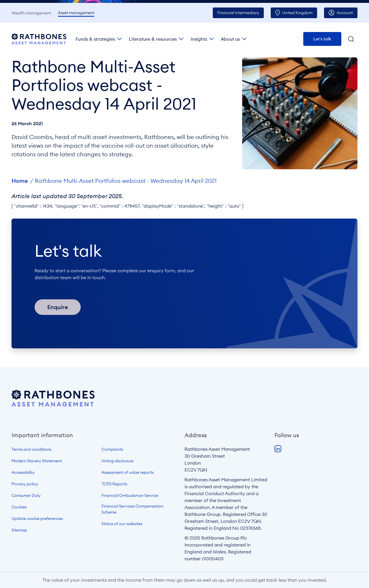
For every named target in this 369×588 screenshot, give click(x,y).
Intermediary (238, 13)
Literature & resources (153, 39)
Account (345, 13)
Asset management (76, 13)
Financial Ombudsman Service (130, 495)
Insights (199, 39)
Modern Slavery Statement (37, 461)
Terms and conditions (31, 449)
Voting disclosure (117, 461)
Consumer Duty (26, 495)
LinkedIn (278, 449)
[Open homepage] (53, 405)
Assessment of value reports (128, 472)
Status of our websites (122, 524)
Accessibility (23, 472)
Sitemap (19, 530)
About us (230, 39)
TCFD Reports (114, 484)
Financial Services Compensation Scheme (132, 509)
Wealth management (31, 13)
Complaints (112, 449)
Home (20, 181)
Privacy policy (25, 484)
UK (297, 13)
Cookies (19, 507)
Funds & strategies (95, 39)
